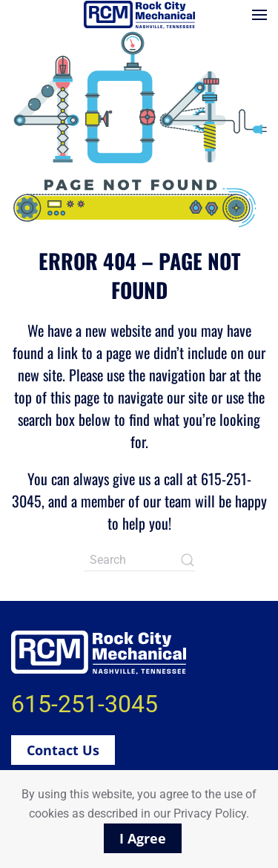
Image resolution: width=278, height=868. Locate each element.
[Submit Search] (188, 560)
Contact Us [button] (63, 750)
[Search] (139, 560)
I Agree (143, 838)
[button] (259, 15)
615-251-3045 (85, 704)
